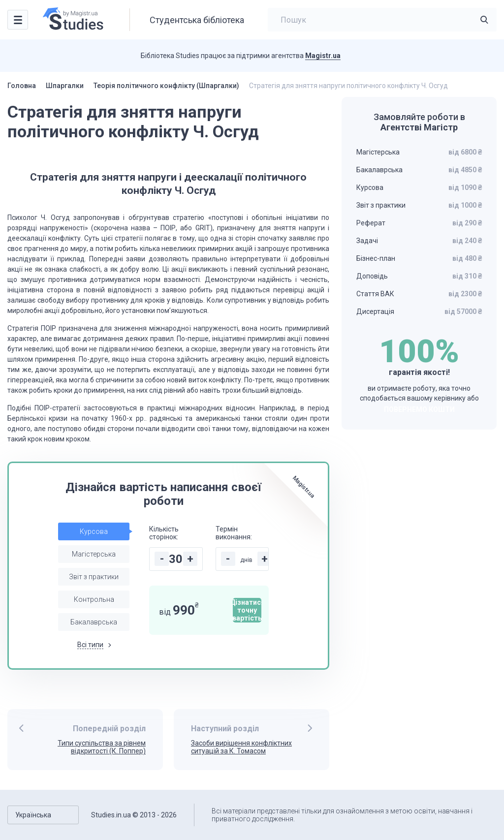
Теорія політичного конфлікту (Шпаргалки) (166, 86)
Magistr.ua (323, 56)
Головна (22, 86)
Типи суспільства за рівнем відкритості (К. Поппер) (102, 747)
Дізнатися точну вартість (247, 610)
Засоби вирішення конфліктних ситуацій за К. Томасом (241, 747)
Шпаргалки (65, 86)
